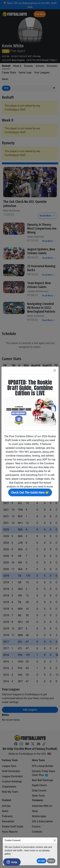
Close (51, 861)
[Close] (55, 840)
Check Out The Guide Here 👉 (30, 492)
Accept (42, 861)
